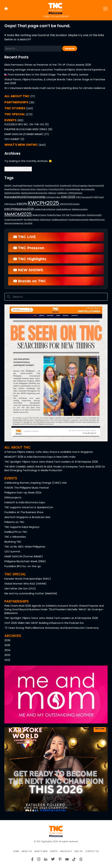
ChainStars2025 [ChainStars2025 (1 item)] (56, 189)
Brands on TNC (30, 281)
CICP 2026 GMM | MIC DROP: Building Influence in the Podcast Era (44, 623)
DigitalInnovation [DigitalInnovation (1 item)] (12, 193)
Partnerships (17, 601)
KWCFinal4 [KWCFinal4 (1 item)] (99, 197)
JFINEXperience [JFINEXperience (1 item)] (75, 193)
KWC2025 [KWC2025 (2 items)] (68, 197)
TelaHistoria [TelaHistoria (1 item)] (45, 220)
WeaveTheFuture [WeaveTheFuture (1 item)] (97, 220)
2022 (7, 660)
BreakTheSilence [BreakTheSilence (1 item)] (12, 189)
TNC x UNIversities (15, 537)
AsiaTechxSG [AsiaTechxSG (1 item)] (66, 186)
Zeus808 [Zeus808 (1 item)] (28, 223)
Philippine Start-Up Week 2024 (23, 493)
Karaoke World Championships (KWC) (28, 579)
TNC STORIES (15, 108)
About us (27, 851)
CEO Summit (12, 139)
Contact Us (92, 851)
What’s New (41, 851)
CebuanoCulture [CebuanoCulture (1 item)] (28, 189)
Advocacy (66, 851)
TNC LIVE (25, 237)
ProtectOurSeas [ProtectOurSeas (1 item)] (54, 215)
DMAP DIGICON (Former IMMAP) (24, 134)
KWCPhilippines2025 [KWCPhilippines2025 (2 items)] (19, 209)
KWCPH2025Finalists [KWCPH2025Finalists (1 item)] (70, 204)
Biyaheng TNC (13, 542)
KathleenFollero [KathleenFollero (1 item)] (53, 197)
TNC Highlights (30, 259)
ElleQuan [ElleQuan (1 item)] (52, 193)
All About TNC (17, 96)
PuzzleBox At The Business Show (24, 512)
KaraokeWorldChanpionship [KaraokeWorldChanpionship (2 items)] (25, 197)
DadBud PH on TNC (16, 532)
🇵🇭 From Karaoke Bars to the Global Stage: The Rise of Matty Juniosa (46, 75)
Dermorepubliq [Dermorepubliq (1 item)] (88, 189)
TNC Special (15, 574)
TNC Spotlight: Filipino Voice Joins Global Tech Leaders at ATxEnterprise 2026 (51, 462)
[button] (56, 373)
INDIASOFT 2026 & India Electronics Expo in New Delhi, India (40, 457)
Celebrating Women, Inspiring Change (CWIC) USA (35, 483)
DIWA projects (13, 498)
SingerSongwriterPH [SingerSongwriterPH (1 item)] (14, 220)
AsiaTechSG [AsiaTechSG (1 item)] (39, 186)
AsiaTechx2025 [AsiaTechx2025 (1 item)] (52, 186)
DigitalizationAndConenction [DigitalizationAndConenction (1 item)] (34, 193)
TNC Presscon (29, 248)
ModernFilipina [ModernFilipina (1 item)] (39, 215)
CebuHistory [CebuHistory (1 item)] (42, 189)
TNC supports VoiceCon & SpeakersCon (29, 507)
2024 (7, 650)
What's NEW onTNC (21, 145)
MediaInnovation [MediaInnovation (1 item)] (80, 209)
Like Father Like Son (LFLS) (20, 589)
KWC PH (79, 851)
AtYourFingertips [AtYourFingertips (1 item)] (80, 186)
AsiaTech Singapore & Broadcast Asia (27, 517)
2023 (7, 655)
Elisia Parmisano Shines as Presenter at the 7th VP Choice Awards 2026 (48, 65)
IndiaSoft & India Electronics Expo (25, 502)
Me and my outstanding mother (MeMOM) (31, 593)
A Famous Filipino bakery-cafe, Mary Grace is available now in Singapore (49, 452)
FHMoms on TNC (14, 522)
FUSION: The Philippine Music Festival (27, 488)
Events (11, 478)
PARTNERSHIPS (16, 102)
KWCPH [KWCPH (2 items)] (22, 204)
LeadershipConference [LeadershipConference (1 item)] (45, 209)
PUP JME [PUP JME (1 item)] (66, 215)
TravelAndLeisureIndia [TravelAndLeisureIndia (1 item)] (78, 220)
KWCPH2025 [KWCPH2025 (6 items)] (44, 203)
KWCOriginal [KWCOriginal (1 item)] (10, 204)
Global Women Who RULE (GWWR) (25, 584)
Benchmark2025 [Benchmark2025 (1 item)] (96, 186)
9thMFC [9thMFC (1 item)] (8, 186)
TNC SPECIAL (15, 114)
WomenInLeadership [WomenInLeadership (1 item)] (14, 223)
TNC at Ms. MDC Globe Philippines (25, 547)
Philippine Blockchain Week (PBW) (26, 129)
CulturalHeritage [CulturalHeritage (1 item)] (72, 189)
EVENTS (10, 120)
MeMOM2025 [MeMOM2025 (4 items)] (18, 214)
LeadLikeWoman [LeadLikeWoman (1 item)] (64, 209)
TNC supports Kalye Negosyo (22, 527)
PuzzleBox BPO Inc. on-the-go (24, 124)
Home (16, 851)
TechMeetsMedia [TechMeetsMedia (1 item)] (31, 220)
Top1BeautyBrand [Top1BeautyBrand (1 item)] (60, 220)
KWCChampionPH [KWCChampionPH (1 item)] (84, 197)
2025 (7, 645)
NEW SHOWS (28, 270)
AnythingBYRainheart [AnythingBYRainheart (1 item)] (23, 186)
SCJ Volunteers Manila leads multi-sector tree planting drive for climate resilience (55, 88)
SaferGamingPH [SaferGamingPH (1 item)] (94, 215)
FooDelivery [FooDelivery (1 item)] (62, 193)
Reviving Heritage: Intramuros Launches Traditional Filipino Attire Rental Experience (55, 70)
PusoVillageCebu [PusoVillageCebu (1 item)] (78, 215)
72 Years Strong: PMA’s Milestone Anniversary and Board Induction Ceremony (52, 628)
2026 (7, 640)
